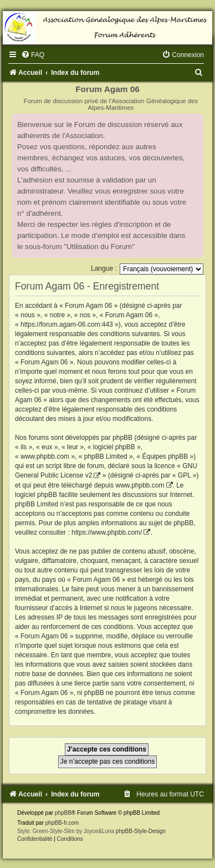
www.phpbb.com (140, 485)
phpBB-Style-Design (141, 831)
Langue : (104, 268)
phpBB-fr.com (62, 823)
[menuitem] (33, 55)
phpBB (63, 813)
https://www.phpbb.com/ (107, 532)
